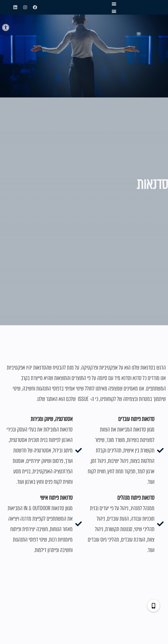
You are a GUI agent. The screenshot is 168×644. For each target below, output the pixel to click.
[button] (6, 27)
